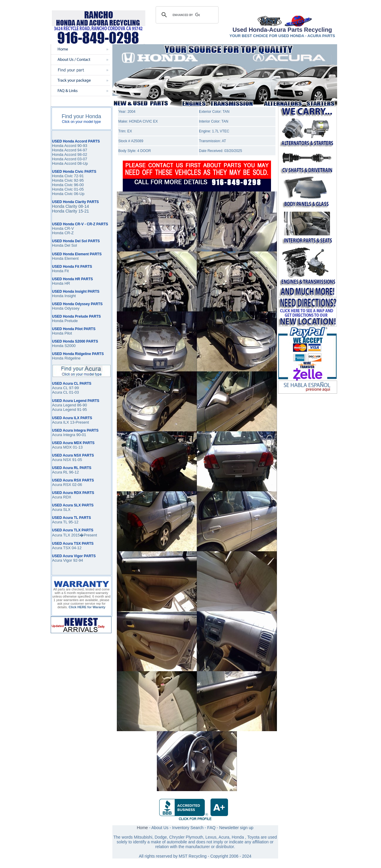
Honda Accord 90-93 (70, 146)
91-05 (77, 460)
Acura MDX (62, 447)
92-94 (78, 560)
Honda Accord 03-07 (70, 159)
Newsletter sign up (236, 828)
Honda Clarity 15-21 (71, 211)
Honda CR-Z (63, 233)
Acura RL (60, 472)
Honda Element (66, 258)
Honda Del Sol (65, 245)
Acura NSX (62, 460)
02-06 (77, 485)
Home (142, 828)
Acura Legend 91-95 (70, 410)
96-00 (78, 185)
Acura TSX (62, 548)
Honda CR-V (63, 228)
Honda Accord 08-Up (70, 163)
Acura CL (60, 392)
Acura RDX (62, 497)
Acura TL (60, 522)
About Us (160, 828)
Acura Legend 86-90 (70, 405)
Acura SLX (61, 510)
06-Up (79, 194)
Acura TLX (61, 535)
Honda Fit (60, 271)
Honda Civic (63, 185)
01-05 (78, 189)
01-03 (73, 392)
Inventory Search (188, 828)
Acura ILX (61, 422)
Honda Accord (64, 150)
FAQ (211, 828)
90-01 (81, 435)
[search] (186, 15)
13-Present (79, 422)
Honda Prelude (65, 321)
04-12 (77, 548)
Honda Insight (64, 296)
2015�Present (84, 535)
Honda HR (61, 283)
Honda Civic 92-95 (68, 180)
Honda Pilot (62, 333)
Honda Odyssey (66, 308)
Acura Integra (64, 435)
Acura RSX (62, 485)
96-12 (73, 472)
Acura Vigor (63, 560)
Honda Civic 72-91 (68, 176)
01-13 (77, 447)
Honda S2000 (64, 346)
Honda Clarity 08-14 (71, 206)
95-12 (73, 522)
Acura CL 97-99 (66, 388)
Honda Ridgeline (66, 358)
